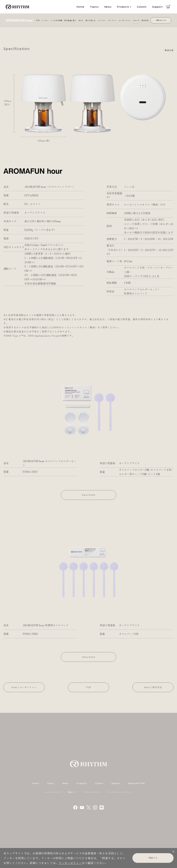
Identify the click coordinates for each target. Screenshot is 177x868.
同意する (153, 858)
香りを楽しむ (91, 20)
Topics (94, 7)
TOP (38, 20)
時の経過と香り (70, 20)
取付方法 (145, 20)
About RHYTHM (136, 783)
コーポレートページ (53, 792)
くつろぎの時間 (57, 20)
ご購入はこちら (161, 20)
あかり (81, 20)
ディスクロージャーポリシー (120, 792)
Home (80, 7)
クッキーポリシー (70, 863)
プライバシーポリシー (92, 792)
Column (142, 7)
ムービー (45, 20)
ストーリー (102, 20)
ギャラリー (113, 20)
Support (157, 7)
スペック (136, 20)
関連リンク (72, 792)
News (108, 7)
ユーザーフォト (125, 20)
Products (123, 7)
